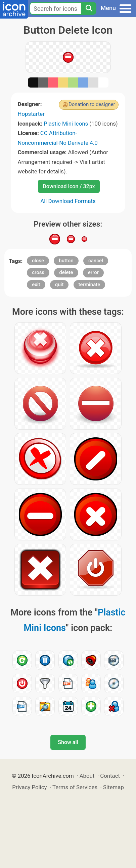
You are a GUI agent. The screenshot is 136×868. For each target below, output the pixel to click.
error (93, 272)
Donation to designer (92, 104)
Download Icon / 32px (69, 186)
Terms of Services (75, 787)
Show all (68, 742)
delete (66, 272)
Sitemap (114, 787)
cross (38, 272)
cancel (96, 261)
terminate (89, 285)
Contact (110, 776)
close (38, 261)
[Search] (89, 8)
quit (59, 285)
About (87, 776)
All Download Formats (68, 201)
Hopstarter (31, 114)
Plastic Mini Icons (66, 124)
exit (36, 285)
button (66, 261)
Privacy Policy (29, 787)
